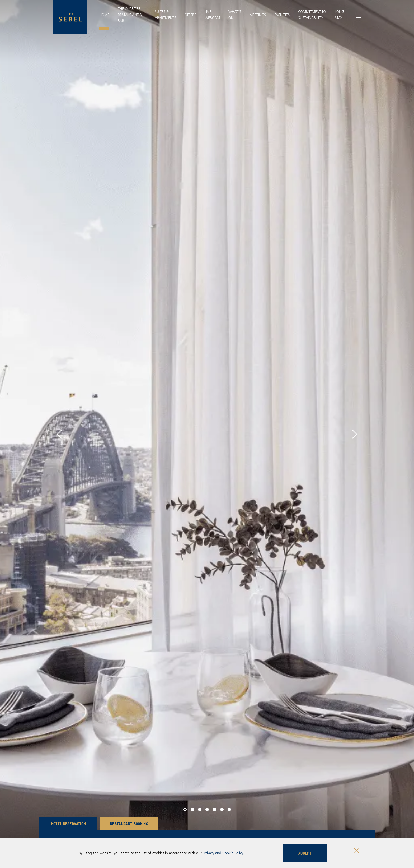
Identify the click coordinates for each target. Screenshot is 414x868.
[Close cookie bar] (357, 851)
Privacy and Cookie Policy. (224, 853)
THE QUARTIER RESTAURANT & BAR (130, 15)
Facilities (282, 15)
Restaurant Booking (129, 824)
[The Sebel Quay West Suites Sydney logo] (70, 17)
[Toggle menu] (359, 15)
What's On (235, 15)
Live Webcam (212, 15)
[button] (60, 434)
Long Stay (339, 15)
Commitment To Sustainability (312, 15)
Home (104, 15)
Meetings (258, 15)
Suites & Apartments (165, 15)
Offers (190, 15)
